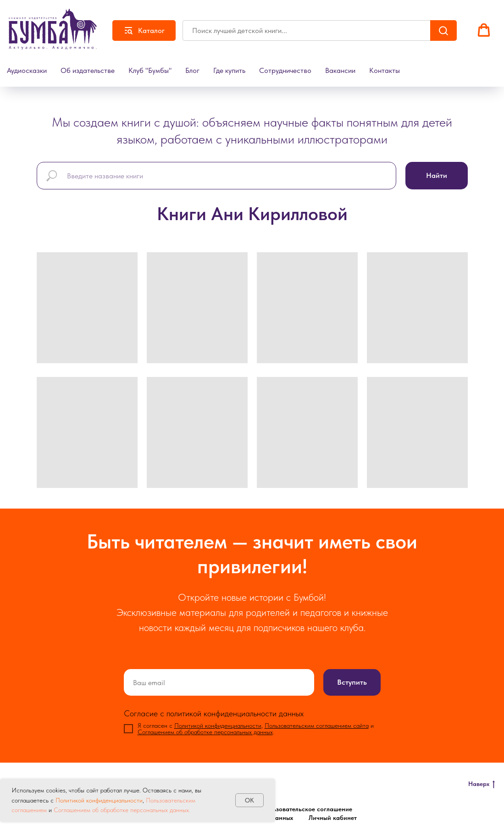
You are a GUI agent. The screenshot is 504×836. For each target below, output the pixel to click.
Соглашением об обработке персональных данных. (121, 810)
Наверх (482, 784)
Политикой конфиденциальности (99, 800)
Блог (192, 70)
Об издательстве (88, 70)
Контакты (385, 70)
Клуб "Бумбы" (150, 70)
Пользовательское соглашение (307, 809)
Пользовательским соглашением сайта (317, 725)
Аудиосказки (27, 70)
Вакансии (340, 70)
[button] (484, 30)
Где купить (229, 70)
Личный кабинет (333, 818)
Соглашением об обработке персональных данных (205, 732)
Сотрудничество (285, 70)
